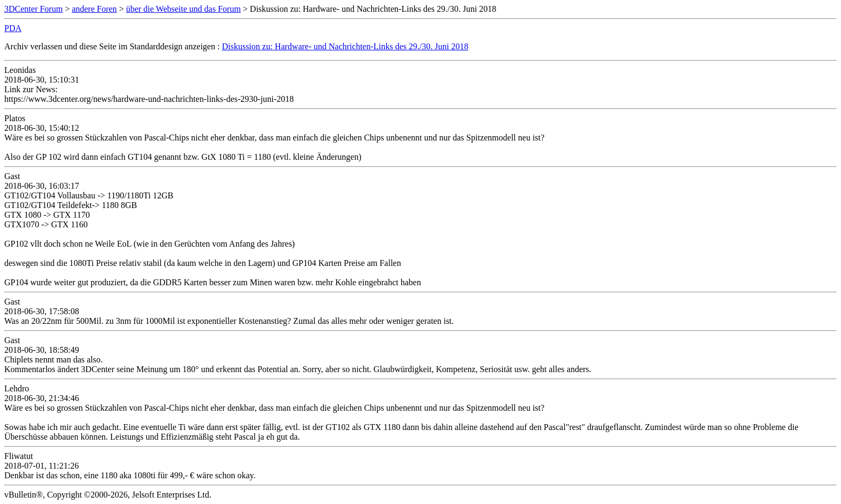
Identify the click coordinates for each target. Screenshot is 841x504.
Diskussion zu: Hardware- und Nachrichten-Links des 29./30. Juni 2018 (345, 46)
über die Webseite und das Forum (183, 9)
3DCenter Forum (34, 9)
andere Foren (94, 9)
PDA (13, 28)
